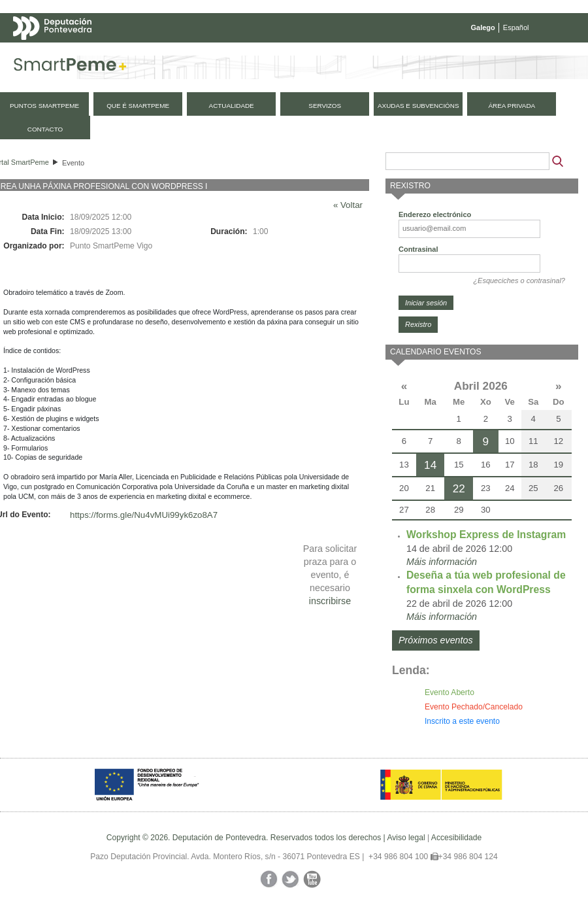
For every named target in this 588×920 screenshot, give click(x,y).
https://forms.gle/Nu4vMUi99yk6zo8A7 (144, 515)
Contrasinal (418, 249)
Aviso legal (406, 838)
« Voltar (348, 205)
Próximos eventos (436, 640)
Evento (73, 163)
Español (516, 27)
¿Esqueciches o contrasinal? (519, 281)
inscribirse (330, 601)
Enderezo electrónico (435, 214)
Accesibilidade (456, 838)
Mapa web (142, 54)
